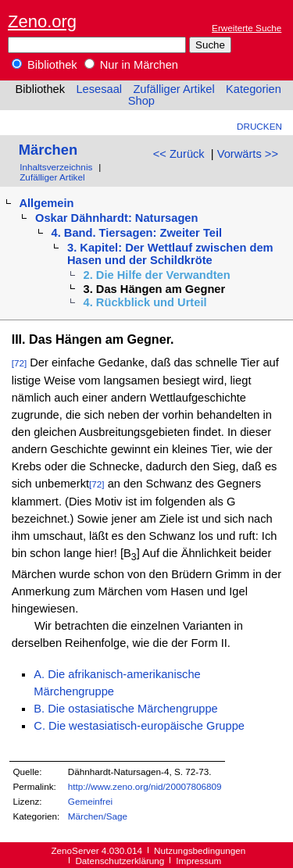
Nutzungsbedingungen (200, 850)
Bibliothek (45, 65)
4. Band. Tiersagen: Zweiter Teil (137, 233)
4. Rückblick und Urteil (145, 302)
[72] (20, 363)
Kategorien (254, 89)
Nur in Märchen (131, 65)
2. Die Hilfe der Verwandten (157, 275)
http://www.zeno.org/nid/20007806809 (145, 786)
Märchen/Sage (98, 816)
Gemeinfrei (90, 801)
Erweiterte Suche (247, 28)
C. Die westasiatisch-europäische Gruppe (139, 726)
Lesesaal (99, 89)
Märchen (48, 150)
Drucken (259, 126)
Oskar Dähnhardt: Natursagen (117, 218)
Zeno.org (42, 21)
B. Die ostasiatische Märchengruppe (125, 709)
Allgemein (46, 203)
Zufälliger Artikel (173, 89)
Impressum (198, 861)
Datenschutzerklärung (120, 861)
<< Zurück (179, 154)
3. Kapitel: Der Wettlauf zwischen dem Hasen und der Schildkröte (170, 254)
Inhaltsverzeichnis (56, 167)
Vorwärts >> (248, 154)
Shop (141, 101)
